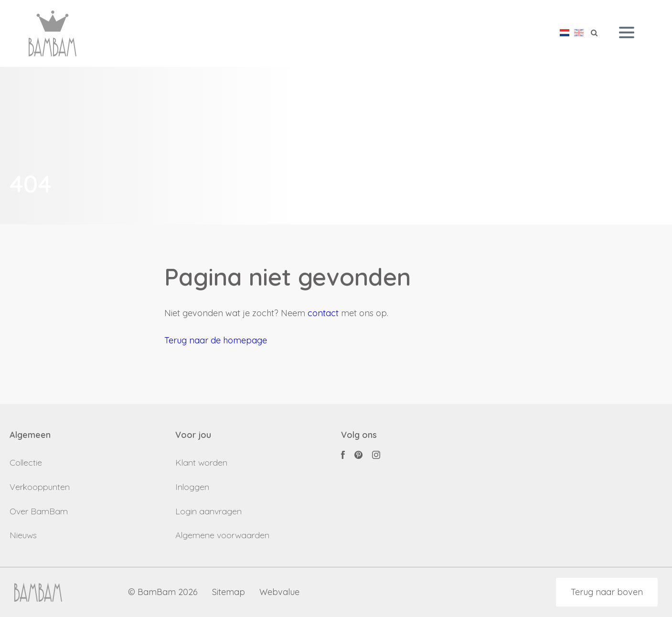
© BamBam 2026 (163, 592)
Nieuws (23, 535)
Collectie (26, 463)
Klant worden (201, 463)
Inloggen (192, 487)
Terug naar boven (607, 592)
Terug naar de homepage (216, 340)
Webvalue (279, 592)
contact (323, 313)
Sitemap (229, 592)
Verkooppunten (40, 487)
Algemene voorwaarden (222, 535)
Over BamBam (39, 511)
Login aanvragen (208, 511)
